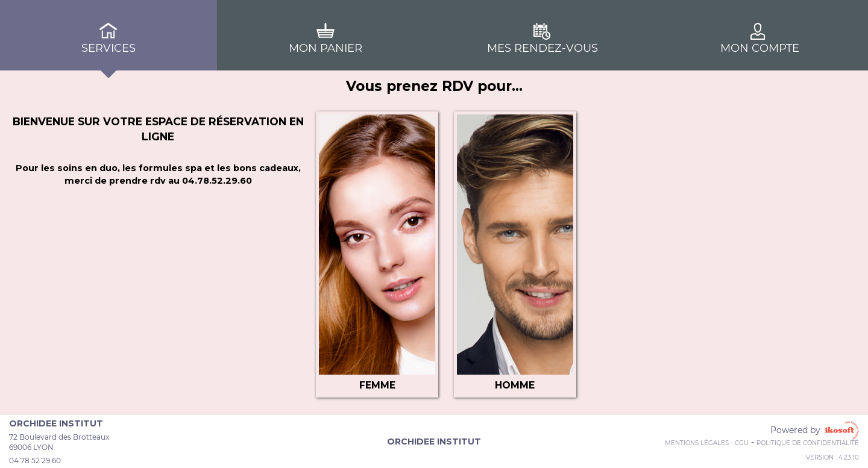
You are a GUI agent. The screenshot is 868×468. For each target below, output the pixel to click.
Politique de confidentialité (808, 443)
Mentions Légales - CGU (707, 443)
